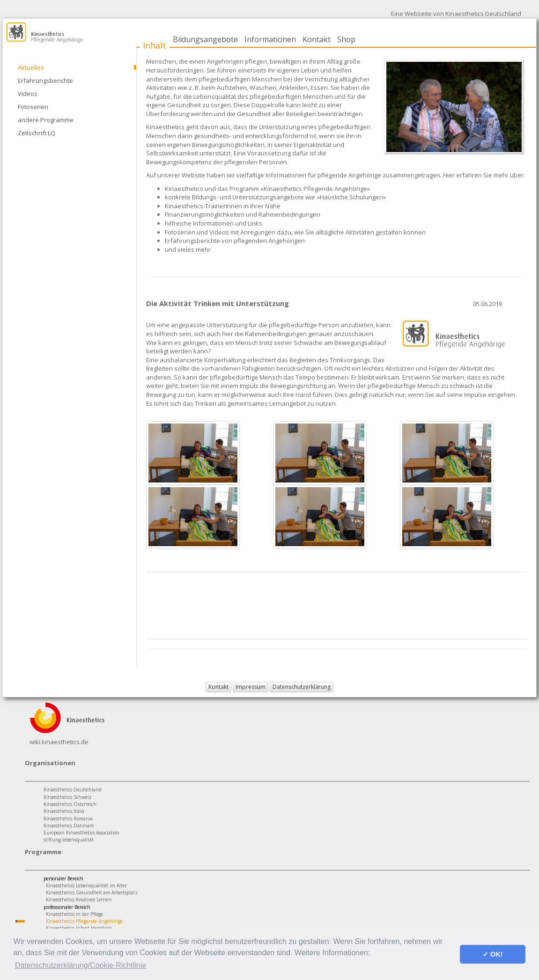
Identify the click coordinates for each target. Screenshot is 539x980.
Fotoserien (33, 107)
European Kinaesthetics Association (81, 833)
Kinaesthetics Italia (64, 811)
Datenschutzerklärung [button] (302, 687)
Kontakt (317, 39)
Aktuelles (31, 67)
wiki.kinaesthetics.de (59, 742)
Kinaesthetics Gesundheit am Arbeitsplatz (92, 892)
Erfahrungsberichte (45, 80)
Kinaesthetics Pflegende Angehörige (84, 921)
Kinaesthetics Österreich (70, 804)
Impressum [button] (251, 687)
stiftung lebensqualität (69, 840)
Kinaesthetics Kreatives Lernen (79, 900)
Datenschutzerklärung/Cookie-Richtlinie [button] (81, 965)
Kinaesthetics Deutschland (73, 790)
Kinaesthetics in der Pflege (74, 914)
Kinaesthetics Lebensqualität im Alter (86, 885)
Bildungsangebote (205, 39)
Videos (28, 94)
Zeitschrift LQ (37, 133)
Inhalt (155, 45)
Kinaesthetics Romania (68, 819)
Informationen (270, 39)
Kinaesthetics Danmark (69, 826)
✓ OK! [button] (493, 954)
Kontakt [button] (218, 687)
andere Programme (46, 120)
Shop (346, 39)
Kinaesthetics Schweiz (68, 797)
